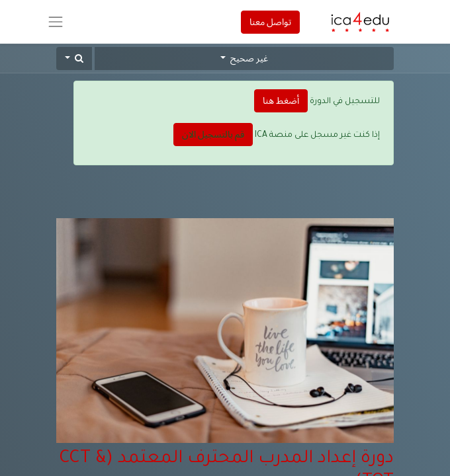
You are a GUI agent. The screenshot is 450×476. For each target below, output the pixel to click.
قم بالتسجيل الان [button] (213, 134)
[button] (74, 59)
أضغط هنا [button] (281, 100)
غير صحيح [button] (248, 58)
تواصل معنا (270, 22)
